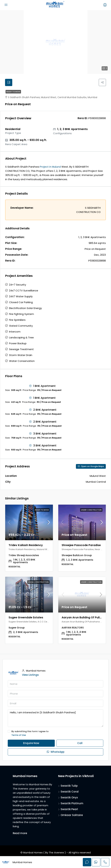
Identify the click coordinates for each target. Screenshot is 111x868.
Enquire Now (31, 744)
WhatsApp (55, 753)
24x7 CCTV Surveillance (24, 291)
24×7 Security (18, 285)
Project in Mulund (50, 168)
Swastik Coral (70, 792)
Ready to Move (13, 93)
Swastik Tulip (69, 787)
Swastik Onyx (69, 798)
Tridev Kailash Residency (26, 546)
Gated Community (21, 327)
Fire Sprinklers (17, 321)
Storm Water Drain (21, 356)
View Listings (30, 676)
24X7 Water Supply (21, 297)
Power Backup (18, 344)
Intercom (15, 332)
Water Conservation (22, 362)
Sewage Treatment (21, 350)
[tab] (9, 83)
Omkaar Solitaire (72, 816)
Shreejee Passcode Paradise (81, 546)
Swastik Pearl (69, 810)
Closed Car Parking (21, 303)
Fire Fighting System (21, 315)
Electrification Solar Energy (25, 309)
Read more (20, 834)
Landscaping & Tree (21, 338)
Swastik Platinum (72, 804)
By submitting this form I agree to (55, 734)
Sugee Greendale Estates (26, 618)
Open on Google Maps (91, 467)
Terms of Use (19, 736)
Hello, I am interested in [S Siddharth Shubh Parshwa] (55, 719)
